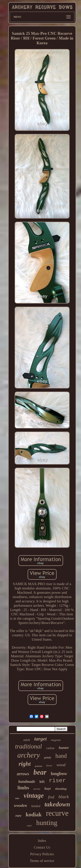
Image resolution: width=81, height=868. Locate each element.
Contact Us (42, 847)
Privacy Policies (42, 854)
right (25, 764)
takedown (57, 804)
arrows (23, 774)
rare (18, 816)
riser (57, 781)
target (40, 739)
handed (36, 806)
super (29, 825)
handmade (27, 782)
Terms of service (42, 861)
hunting (47, 823)
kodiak (34, 815)
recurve (57, 813)
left (42, 782)
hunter (64, 748)
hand (61, 756)
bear (40, 772)
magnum (56, 740)
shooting (61, 789)
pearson (39, 766)
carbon (50, 748)
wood (61, 765)
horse (49, 766)
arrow (37, 789)
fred (51, 797)
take (17, 798)
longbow (59, 774)
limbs (23, 788)
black (64, 797)
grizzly (48, 758)
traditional (29, 746)
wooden (21, 805)
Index (42, 841)
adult (27, 740)
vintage (34, 795)
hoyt (48, 789)
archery (29, 755)
